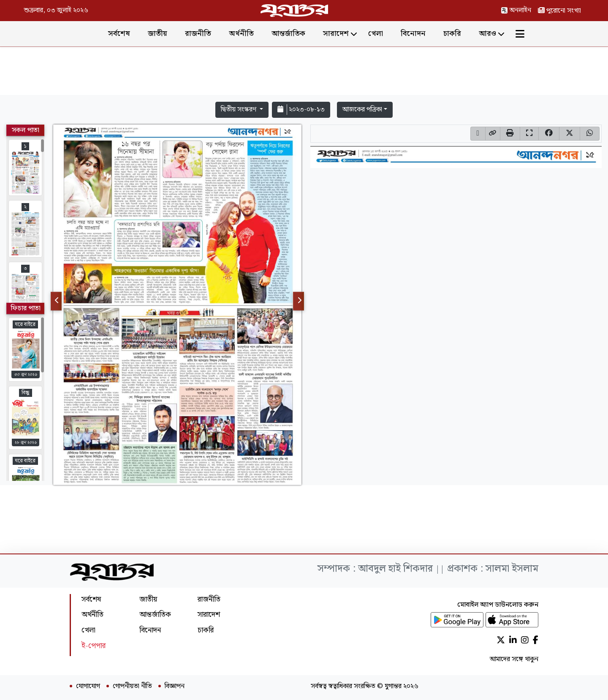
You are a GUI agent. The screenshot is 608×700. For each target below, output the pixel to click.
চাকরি (452, 34)
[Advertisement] (304, 73)
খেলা (376, 34)
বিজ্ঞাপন (175, 686)
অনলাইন (516, 10)
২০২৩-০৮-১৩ (301, 110)
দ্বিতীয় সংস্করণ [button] (239, 110)
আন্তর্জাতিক (288, 34)
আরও (487, 34)
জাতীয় (157, 34)
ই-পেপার (94, 646)
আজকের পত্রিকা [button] (362, 110)
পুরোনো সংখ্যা (559, 11)
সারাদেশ (336, 34)
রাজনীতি (198, 34)
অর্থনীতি (241, 34)
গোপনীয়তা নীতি (132, 686)
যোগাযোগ (88, 686)
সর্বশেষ (119, 34)
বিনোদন (413, 34)
